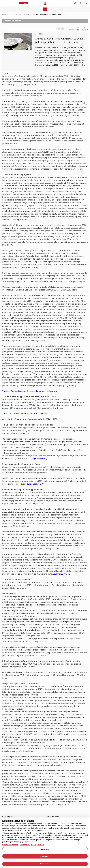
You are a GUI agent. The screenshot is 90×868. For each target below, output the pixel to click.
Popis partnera (38, 845)
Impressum (25, 845)
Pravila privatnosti (10, 845)
